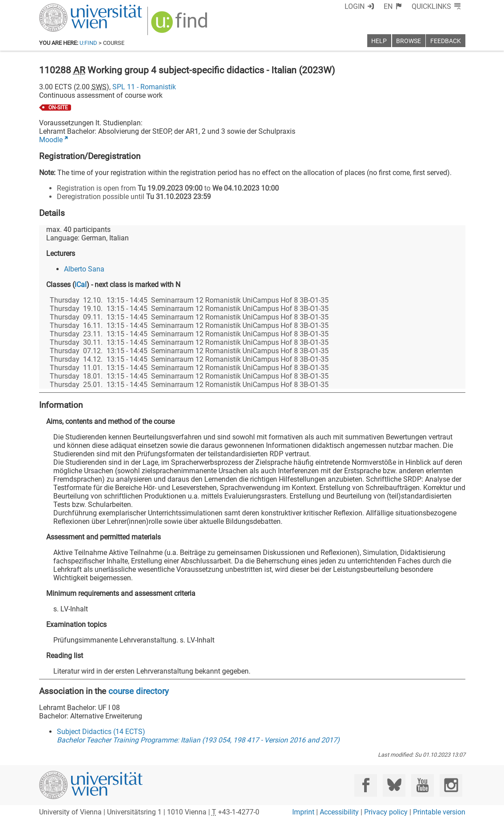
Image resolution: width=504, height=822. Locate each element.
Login (355, 6)
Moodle (51, 140)
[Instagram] (451, 785)
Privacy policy (386, 812)
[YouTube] (423, 785)
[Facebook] (366, 785)
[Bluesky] (394, 785)
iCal (81, 285)
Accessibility (339, 812)
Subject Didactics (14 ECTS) (101, 732)
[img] (181, 25)
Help (379, 41)
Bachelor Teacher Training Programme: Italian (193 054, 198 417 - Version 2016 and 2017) (198, 740)
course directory (139, 691)
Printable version (439, 812)
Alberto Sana (84, 269)
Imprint (303, 812)
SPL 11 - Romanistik (144, 87)
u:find (88, 43)
